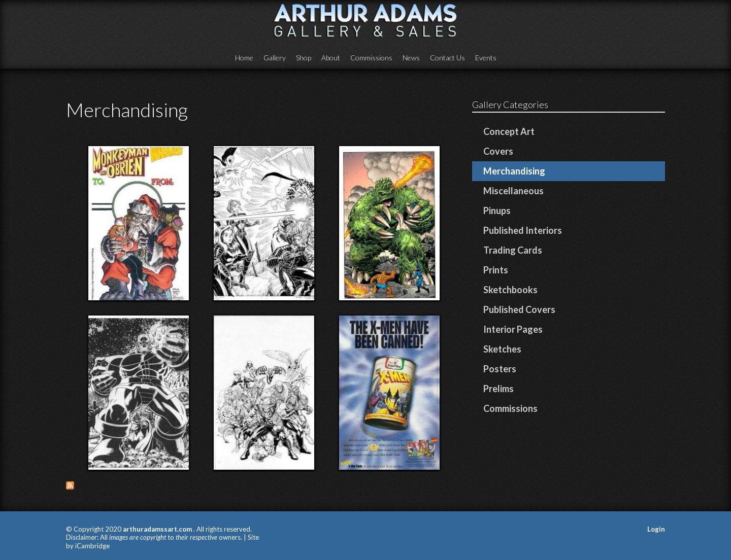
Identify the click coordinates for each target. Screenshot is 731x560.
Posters (500, 369)
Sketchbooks (510, 290)
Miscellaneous (513, 191)
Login (656, 529)
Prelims (499, 389)
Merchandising (514, 171)
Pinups (497, 211)
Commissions (371, 58)
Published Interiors (523, 230)
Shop (304, 58)
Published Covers (519, 309)
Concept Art (509, 131)
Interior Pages (513, 329)
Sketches (502, 349)
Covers (498, 151)
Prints (496, 270)
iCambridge (92, 546)
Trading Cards (513, 250)
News (411, 58)
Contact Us (447, 58)
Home (244, 58)
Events (486, 58)
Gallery (275, 58)
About (331, 58)
